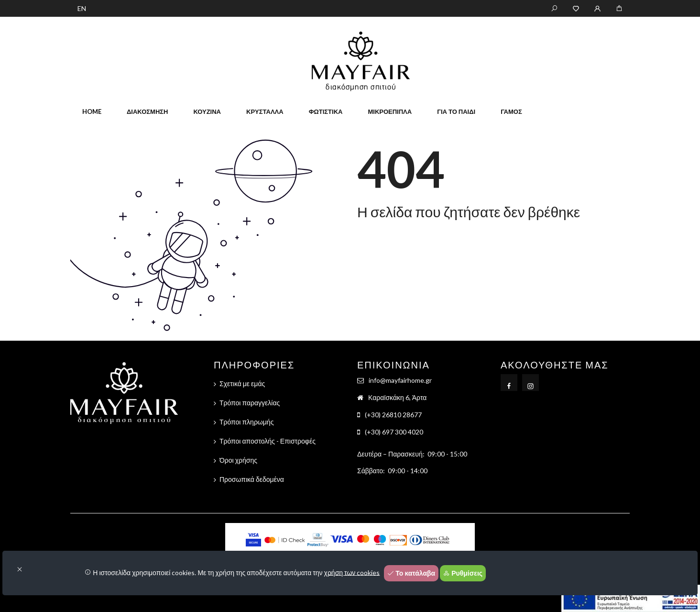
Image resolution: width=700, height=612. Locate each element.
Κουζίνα (207, 111)
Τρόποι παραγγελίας (250, 403)
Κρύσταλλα (265, 111)
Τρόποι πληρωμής (246, 422)
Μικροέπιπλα (390, 111)
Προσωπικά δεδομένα (252, 479)
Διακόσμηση (147, 111)
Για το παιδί (456, 111)
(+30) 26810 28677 (393, 415)
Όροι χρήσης (238, 460)
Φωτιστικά (326, 111)
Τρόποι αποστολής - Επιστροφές (268, 441)
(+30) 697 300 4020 (394, 432)
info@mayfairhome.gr (400, 380)
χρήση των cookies (352, 572)
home (92, 111)
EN (82, 8)
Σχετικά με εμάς (242, 384)
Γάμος (511, 111)
